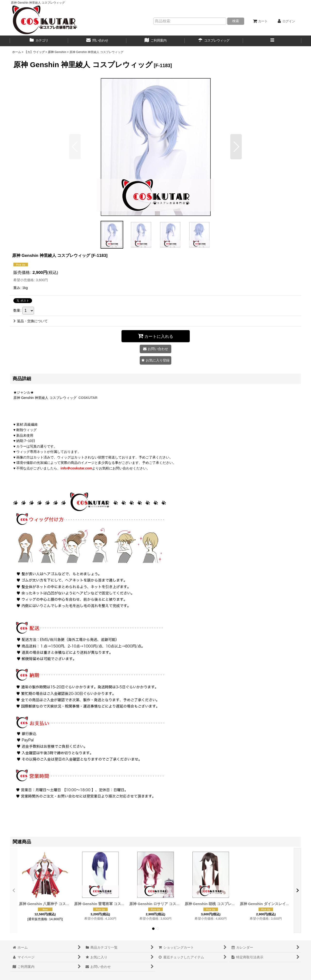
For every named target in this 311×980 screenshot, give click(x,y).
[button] (272, 41)
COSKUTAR (88, 398)
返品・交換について (30, 321)
